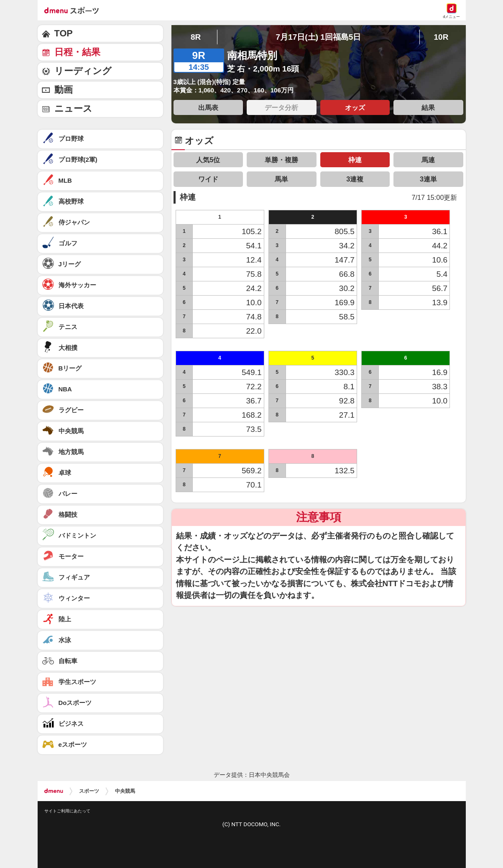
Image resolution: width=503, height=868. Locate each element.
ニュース (73, 108)
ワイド (208, 179)
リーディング (83, 71)
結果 (428, 107)
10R (441, 37)
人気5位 (208, 160)
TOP (64, 33)
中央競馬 (125, 791)
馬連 (428, 160)
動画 (64, 90)
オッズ (355, 107)
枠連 (355, 160)
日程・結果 (77, 52)
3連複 (355, 179)
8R (196, 37)
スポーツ (89, 791)
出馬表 (208, 107)
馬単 (281, 179)
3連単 (428, 179)
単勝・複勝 (281, 160)
